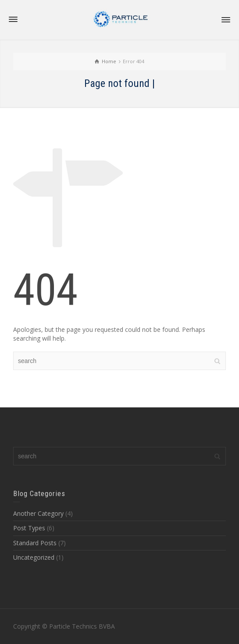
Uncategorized (34, 557)
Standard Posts (35, 543)
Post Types (29, 528)
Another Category (38, 513)
